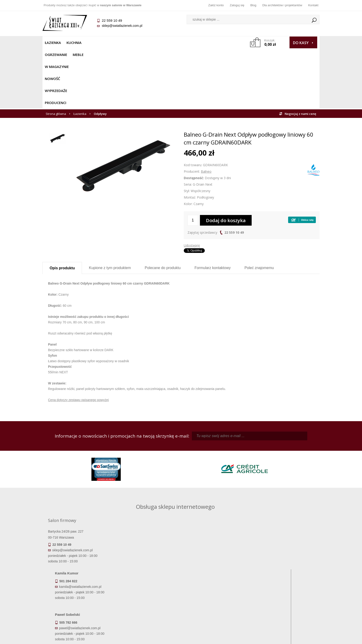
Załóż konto (216, 5)
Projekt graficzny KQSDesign (254, 638)
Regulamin (146, 581)
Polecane (163, 208)
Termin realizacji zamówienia (77, 581)
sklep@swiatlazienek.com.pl (122, 26)
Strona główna (56, 54)
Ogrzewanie (98, 43)
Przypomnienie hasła (216, 594)
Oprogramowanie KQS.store (299, 638)
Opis (62, 208)
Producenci (221, 43)
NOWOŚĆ (169, 43)
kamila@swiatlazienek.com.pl (149, 477)
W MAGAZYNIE (143, 43)
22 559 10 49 (234, 172)
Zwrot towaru (77, 607)
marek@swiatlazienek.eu (255, 502)
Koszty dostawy (77, 594)
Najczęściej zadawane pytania (146, 587)
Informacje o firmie (285, 587)
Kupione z (110, 208)
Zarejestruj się (216, 587)
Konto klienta (216, 600)
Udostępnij (192, 185)
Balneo (206, 111)
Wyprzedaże (193, 43)
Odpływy (100, 54)
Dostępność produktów (77, 587)
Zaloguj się (237, 5)
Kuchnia (74, 43)
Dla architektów (285, 594)
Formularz (213, 208)
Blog (253, 5)
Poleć (259, 208)
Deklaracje (77, 613)
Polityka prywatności (146, 600)
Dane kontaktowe (285, 581)
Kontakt (313, 5)
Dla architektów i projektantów (282, 5)
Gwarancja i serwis (77, 600)
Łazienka (53, 43)
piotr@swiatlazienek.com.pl (257, 477)
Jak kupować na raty (146, 594)
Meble (120, 43)
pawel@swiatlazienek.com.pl (149, 519)
